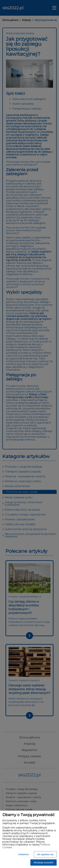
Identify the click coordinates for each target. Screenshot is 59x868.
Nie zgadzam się (45, 854)
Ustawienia (23, 854)
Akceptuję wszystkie (44, 863)
